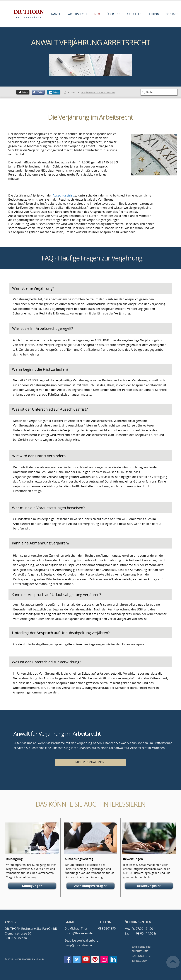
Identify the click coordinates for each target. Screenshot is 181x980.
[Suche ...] (158, 92)
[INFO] (74, 92)
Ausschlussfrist (63, 195)
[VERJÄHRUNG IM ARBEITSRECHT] (98, 92)
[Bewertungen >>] (149, 886)
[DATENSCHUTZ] (142, 956)
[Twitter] (77, 959)
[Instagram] (104, 959)
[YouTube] (86, 959)
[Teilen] (23, 92)
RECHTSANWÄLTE (29, 17)
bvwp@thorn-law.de (78, 945)
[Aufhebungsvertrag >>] (90, 886)
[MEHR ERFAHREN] (90, 762)
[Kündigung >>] (32, 886)
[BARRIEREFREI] (142, 947)
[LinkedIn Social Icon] (113, 959)
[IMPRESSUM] (140, 961)
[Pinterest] (95, 959)
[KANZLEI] (65, 92)
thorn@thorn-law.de (78, 933)
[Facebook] (68, 959)
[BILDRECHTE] (142, 952)
